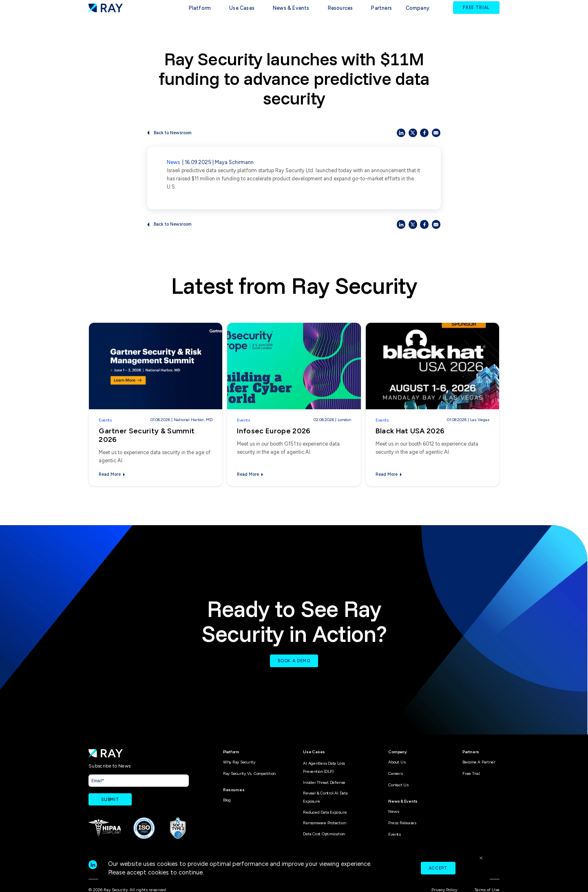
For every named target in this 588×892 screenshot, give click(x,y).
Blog (227, 800)
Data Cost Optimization (324, 834)
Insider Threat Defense (324, 782)
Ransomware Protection (324, 823)
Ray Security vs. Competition (249, 773)
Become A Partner (479, 762)
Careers (395, 773)
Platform (200, 8)
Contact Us (398, 785)
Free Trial (471, 773)
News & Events (291, 8)
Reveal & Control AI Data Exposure (325, 797)
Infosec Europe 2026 (274, 431)
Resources (340, 8)
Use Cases (242, 8)
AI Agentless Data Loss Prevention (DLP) (324, 767)
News (173, 162)
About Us (397, 762)
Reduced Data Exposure (325, 812)
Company (418, 8)
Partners (381, 8)
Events (105, 420)
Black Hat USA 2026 (410, 431)
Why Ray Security (239, 762)
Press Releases (402, 823)
